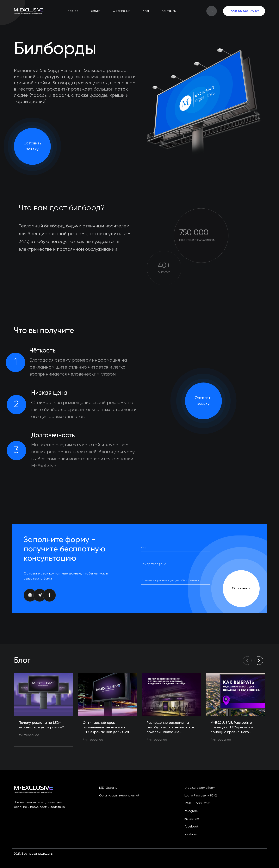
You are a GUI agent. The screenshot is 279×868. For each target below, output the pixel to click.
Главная (72, 11)
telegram (191, 811)
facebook (192, 827)
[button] (259, 661)
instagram (192, 819)
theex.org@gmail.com (200, 788)
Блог (146, 11)
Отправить (241, 588)
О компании (121, 11)
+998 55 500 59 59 (244, 11)
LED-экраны (108, 788)
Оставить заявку (32, 146)
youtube (191, 834)
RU (212, 11)
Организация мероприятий (119, 796)
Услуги (95, 11)
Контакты (169, 11)
